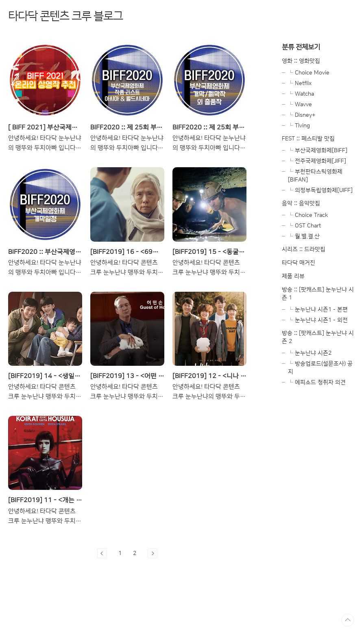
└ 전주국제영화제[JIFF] (317, 161)
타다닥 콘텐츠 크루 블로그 (65, 16)
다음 (153, 553)
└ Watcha (301, 94)
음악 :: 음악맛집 (301, 203)
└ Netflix (300, 83)
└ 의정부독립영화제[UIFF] (320, 190)
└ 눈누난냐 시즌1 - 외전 (318, 320)
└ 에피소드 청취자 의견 (317, 382)
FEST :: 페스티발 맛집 (308, 139)
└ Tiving (299, 126)
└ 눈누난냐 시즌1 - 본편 (318, 310)
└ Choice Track (308, 215)
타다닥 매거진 (299, 263)
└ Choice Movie (309, 73)
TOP (348, 620)
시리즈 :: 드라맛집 (304, 249)
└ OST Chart (304, 226)
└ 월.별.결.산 (304, 236)
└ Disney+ (302, 115)
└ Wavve (300, 105)
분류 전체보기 (301, 47)
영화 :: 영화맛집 (301, 61)
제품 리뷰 (293, 276)
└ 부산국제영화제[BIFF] (318, 151)
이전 (102, 553)
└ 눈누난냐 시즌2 (310, 353)
